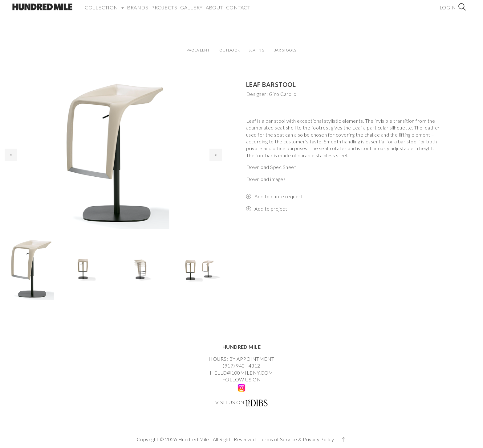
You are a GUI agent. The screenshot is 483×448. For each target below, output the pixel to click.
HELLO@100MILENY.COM (241, 373)
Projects (164, 4)
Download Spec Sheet (271, 167)
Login (448, 4)
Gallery (191, 4)
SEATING (257, 50)
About (214, 4)
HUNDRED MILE (242, 347)
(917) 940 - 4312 (241, 366)
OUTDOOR (229, 50)
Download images (266, 179)
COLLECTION (104, 4)
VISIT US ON (230, 402)
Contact (238, 4)
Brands (138, 4)
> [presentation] (216, 155)
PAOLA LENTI (199, 50)
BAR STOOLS (285, 50)
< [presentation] (11, 155)
